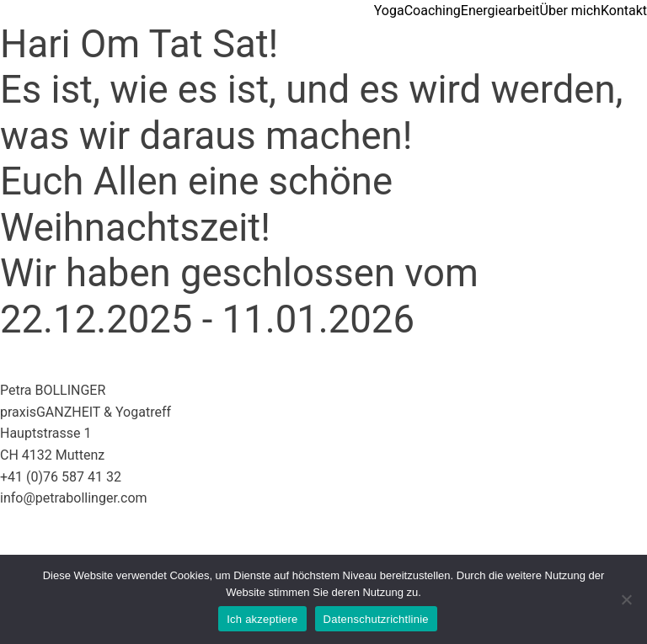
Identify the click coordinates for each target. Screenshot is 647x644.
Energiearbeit (500, 11)
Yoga (389, 11)
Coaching (433, 11)
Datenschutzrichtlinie (376, 619)
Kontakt (624, 11)
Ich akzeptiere (262, 619)
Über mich (570, 11)
